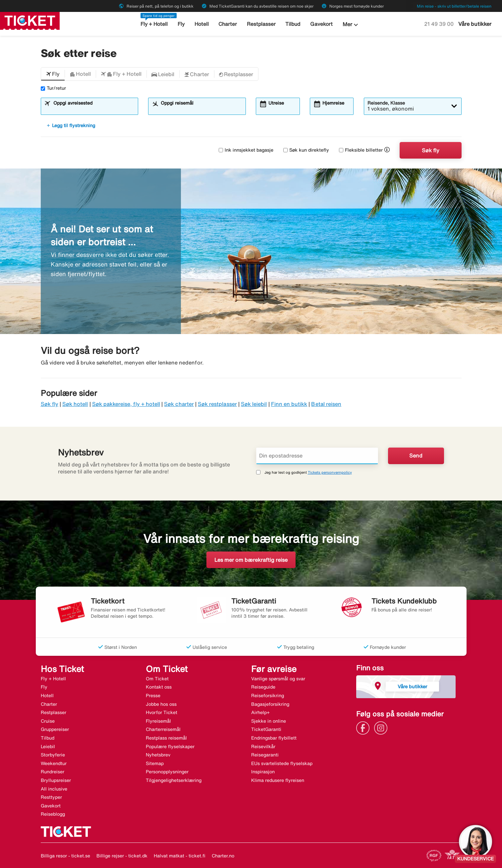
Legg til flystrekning (71, 125)
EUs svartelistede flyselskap (282, 763)
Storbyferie (53, 755)
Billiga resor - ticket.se (65, 856)
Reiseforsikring (268, 696)
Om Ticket (157, 679)
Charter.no (223, 856)
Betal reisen (326, 404)
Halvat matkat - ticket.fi (180, 856)
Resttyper (51, 797)
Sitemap (155, 763)
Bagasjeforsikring (270, 704)
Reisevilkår (263, 747)
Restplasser (261, 24)
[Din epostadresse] (317, 456)
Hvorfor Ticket (162, 712)
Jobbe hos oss (161, 704)
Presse (153, 696)
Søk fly (431, 150)
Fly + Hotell (155, 24)
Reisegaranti (265, 755)
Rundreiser (53, 772)
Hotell (202, 24)
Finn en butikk (289, 404)
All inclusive (54, 789)
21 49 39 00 (440, 24)
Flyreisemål (158, 721)
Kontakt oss (159, 687)
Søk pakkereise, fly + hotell (126, 404)
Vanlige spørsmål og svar (278, 679)
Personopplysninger (167, 772)
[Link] (364, 727)
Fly (182, 24)
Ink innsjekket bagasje (246, 150)
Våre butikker (475, 24)
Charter (228, 24)
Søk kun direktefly (306, 150)
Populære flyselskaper (170, 747)
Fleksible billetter (361, 150)
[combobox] (93, 109)
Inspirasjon (263, 772)
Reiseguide (263, 687)
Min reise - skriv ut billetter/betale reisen (454, 6)
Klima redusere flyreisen (278, 780)
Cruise (48, 721)
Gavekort (321, 24)
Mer (350, 25)
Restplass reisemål (166, 738)
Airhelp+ (260, 712)
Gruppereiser (55, 729)
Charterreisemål (163, 729)
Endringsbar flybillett (274, 738)
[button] (53, 74)
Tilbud (293, 24)
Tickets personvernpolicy (330, 472)
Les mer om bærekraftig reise (251, 560)
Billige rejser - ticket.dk (122, 856)
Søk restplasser (217, 404)
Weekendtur (54, 763)
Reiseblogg (53, 814)
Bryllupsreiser (56, 780)
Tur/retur (53, 88)
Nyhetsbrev (158, 755)
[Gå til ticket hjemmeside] (30, 20)
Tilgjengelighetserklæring (174, 780)
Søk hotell (75, 404)
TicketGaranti (266, 729)
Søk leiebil (254, 404)
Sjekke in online (269, 721)
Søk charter (179, 404)
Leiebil (48, 747)
